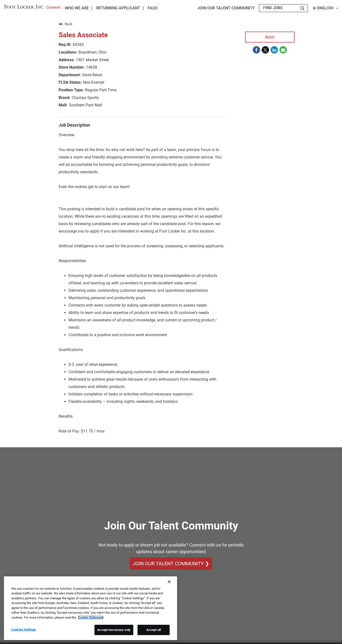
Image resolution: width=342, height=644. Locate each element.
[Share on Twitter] (265, 50)
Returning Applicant (118, 8)
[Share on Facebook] (256, 50)
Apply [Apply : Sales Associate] (270, 37)
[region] (91, 608)
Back (66, 24)
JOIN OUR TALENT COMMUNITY (226, 8)
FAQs (153, 8)
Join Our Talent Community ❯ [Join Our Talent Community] (171, 564)
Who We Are (77, 8)
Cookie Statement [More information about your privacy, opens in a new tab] (91, 617)
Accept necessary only (114, 630)
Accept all (154, 630)
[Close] (169, 582)
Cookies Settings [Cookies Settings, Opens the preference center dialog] (24, 630)
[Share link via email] (283, 50)
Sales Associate (83, 35)
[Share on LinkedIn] (274, 50)
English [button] (326, 8)
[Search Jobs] (302, 8)
